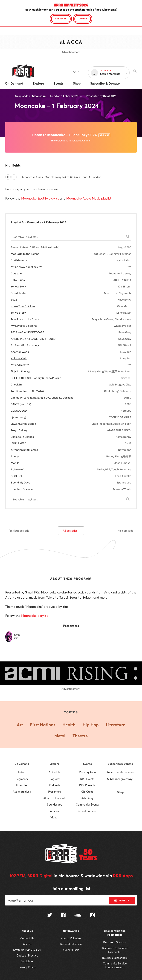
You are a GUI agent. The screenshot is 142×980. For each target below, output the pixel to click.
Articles (55, 811)
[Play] (8, 177)
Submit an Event (87, 811)
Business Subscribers (115, 958)
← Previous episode (17, 531)
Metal (60, 736)
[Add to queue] (14, 177)
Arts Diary (87, 798)
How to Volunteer (71, 938)
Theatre (80, 736)
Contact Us (27, 938)
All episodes (71, 531)
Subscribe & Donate (120, 764)
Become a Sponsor (115, 942)
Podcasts (55, 785)
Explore (55, 764)
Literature (115, 725)
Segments (22, 779)
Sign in (76, 71)
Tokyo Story (18, 313)
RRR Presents (87, 785)
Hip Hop (91, 725)
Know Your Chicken (23, 306)
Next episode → (127, 531)
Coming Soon (87, 772)
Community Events (87, 804)
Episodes (22, 785)
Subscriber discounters (120, 772)
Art (20, 725)
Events (87, 764)
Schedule (55, 772)
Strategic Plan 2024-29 (27, 950)
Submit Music (71, 950)
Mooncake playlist (34, 616)
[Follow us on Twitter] (50, 915)
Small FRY (109, 96)
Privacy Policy (27, 967)
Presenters (55, 792)
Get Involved (71, 931)
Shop (120, 792)
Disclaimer (27, 961)
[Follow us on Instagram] (92, 915)
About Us (27, 931)
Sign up (122, 901)
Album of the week (55, 798)
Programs (55, 779)
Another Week (20, 352)
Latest (22, 772)
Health (69, 725)
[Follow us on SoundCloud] (78, 915)
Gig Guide (87, 792)
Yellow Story (19, 287)
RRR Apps (123, 876)
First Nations (43, 725)
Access (27, 944)
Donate (83, 18)
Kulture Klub (19, 358)
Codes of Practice (27, 955)
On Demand (22, 764)
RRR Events (87, 779)
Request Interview (71, 944)
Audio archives (22, 792)
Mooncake (39, 96)
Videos (55, 817)
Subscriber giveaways (120, 779)
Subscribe (61, 18)
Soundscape (55, 804)
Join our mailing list (71, 889)
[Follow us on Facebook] (63, 915)
